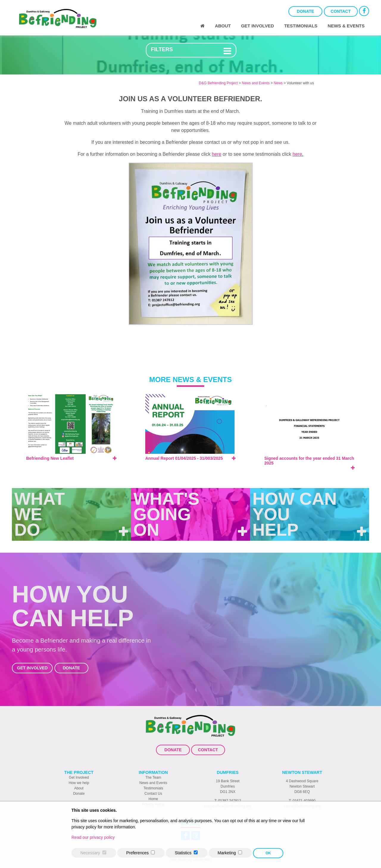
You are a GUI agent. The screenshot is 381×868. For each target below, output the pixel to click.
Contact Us (153, 794)
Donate (305, 11)
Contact (341, 11)
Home (153, 799)
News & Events (346, 26)
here (217, 154)
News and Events (153, 783)
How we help (79, 783)
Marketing (227, 853)
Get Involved (258, 26)
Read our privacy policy (93, 837)
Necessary (90, 853)
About (223, 26)
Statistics (183, 853)
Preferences (137, 853)
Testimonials (301, 26)
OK (268, 853)
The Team (153, 777)
